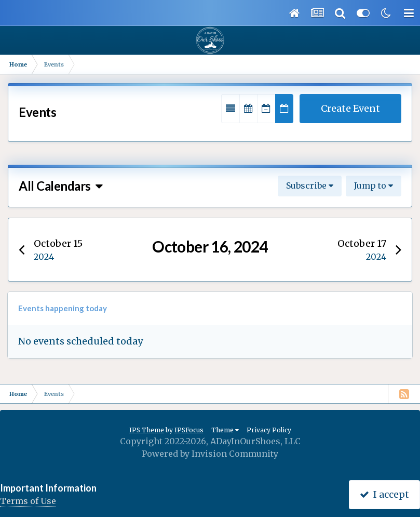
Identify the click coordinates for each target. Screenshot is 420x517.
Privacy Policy (269, 430)
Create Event (350, 108)
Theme (225, 430)
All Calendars (60, 186)
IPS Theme (147, 430)
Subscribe (310, 185)
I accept (384, 494)
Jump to (374, 185)
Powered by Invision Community (210, 454)
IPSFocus (189, 430)
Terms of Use (28, 501)
